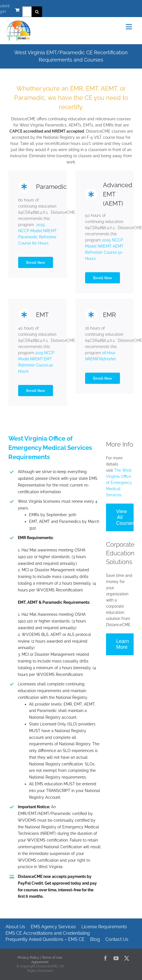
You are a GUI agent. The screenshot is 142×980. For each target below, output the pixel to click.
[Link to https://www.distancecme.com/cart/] (17, 10)
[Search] (37, 12)
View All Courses (125, 517)
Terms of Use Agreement (47, 960)
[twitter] (127, 958)
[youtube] (116, 958)
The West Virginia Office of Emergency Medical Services (119, 483)
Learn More (122, 644)
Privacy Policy (28, 958)
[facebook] (105, 958)
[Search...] (27, 12)
